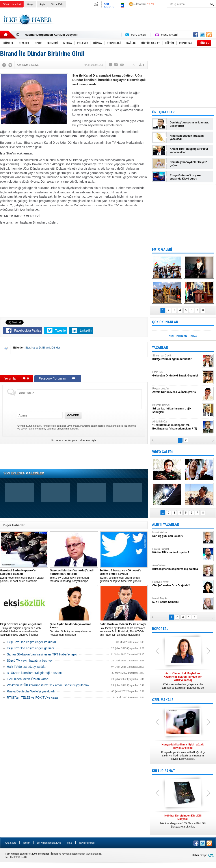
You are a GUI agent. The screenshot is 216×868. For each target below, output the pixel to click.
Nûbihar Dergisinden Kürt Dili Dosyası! (51, 35)
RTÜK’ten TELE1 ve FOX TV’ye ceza (32, 697)
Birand (46, 348)
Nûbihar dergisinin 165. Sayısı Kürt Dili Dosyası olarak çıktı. (183, 821)
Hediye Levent (177, 584)
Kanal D (36, 348)
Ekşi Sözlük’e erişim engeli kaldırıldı (31, 642)
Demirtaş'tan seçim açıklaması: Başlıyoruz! (189, 124)
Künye (30, 4)
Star (28, 348)
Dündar (56, 348)
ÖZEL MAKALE (163, 700)
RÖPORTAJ (160, 629)
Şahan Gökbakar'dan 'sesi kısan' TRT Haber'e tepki (42, 654)
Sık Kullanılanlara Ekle (49, 843)
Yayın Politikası (87, 843)
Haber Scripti (200, 855)
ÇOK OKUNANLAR (165, 322)
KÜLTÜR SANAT (164, 771)
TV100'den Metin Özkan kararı (28, 679)
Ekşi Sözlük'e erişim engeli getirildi (30, 648)
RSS (70, 843)
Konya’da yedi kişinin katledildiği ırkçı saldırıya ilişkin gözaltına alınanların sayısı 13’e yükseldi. (183, 752)
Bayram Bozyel (177, 409)
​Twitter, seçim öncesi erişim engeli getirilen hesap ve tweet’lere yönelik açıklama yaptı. (124, 576)
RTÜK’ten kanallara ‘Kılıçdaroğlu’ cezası (34, 673)
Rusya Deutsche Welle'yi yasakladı (31, 691)
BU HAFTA (182, 336)
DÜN (171, 336)
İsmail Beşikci (177, 600)
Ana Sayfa (11, 843)
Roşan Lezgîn (177, 390)
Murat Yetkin (177, 534)
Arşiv (42, 4)
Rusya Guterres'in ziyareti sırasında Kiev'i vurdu (186, 177)
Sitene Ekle (57, 4)
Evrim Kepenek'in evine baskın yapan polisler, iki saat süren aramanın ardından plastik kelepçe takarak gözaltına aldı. (24, 576)
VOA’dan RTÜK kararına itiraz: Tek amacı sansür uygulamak (48, 685)
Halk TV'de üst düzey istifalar (27, 667)
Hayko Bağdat (177, 551)
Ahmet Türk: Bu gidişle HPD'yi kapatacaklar (189, 151)
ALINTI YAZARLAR (166, 524)
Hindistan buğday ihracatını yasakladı (187, 137)
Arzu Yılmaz (177, 567)
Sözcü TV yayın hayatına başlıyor (30, 661)
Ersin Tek (177, 374)
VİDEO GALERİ (162, 452)
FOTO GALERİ (162, 249)
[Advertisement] (74, 366)
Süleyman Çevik (177, 357)
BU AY (194, 336)
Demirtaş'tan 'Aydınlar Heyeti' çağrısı (188, 164)
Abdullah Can (177, 425)
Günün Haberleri (12, 4)
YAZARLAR (160, 348)
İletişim (26, 843)
